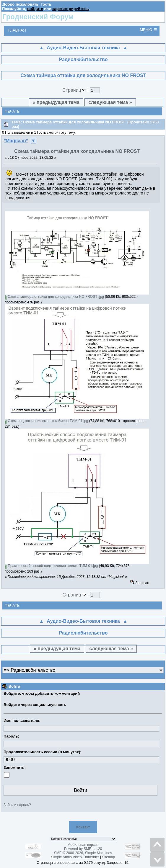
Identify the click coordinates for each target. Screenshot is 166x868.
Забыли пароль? (17, 805)
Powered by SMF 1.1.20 (83, 849)
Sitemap (108, 857)
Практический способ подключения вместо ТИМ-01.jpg (51, 566)
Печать (12, 111)
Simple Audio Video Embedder (75, 857)
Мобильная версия (83, 845)
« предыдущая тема (56, 102)
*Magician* (16, 141)
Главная (17, 30)
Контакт (83, 827)
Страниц (75, 90)
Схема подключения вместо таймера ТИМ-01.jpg (46, 421)
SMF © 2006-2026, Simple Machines (83, 853)
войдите (35, 9)
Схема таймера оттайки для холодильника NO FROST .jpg (54, 297)
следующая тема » (110, 102)
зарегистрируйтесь (70, 9)
